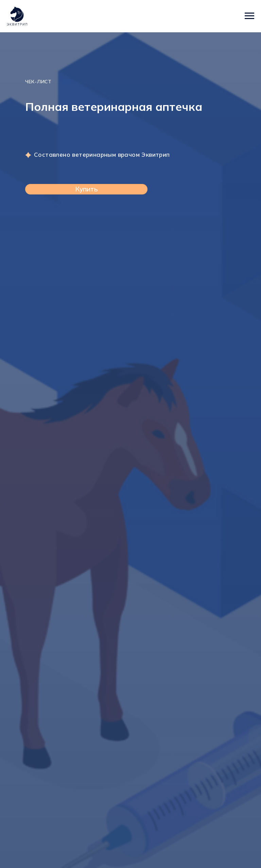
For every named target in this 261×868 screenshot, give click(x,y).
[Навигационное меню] (249, 16)
